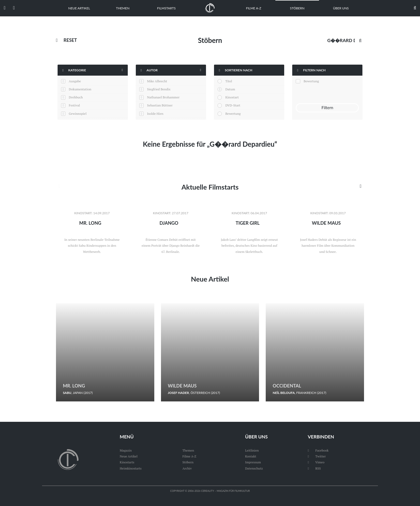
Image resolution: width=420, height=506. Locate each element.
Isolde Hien (155, 114)
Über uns (341, 8)
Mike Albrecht (157, 81)
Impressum (253, 462)
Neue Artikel (79, 8)
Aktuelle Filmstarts (210, 187)
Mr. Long (90, 223)
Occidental (287, 386)
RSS (314, 468)
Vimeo (316, 462)
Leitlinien (252, 450)
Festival (74, 105)
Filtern (327, 108)
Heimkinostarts (131, 468)
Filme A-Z (254, 8)
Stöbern (297, 8)
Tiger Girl (247, 223)
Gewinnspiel (78, 114)
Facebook (318, 450)
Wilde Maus (326, 223)
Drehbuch (76, 97)
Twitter (317, 456)
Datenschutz (254, 468)
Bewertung (233, 114)
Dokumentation (80, 89)
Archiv (187, 468)
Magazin (126, 450)
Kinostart (232, 97)
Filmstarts (166, 8)
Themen (123, 8)
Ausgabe (75, 81)
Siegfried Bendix (159, 89)
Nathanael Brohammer (163, 97)
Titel (229, 81)
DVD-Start (233, 105)
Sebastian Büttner (160, 105)
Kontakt (251, 456)
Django (169, 223)
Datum (230, 89)
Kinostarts (127, 462)
